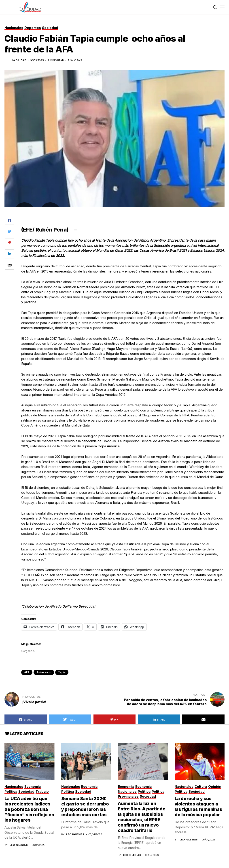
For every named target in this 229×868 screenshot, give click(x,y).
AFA (27, 672)
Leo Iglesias (19, 845)
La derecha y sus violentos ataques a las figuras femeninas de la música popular (198, 807)
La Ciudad (19, 60)
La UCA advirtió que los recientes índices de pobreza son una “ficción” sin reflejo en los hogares (29, 809)
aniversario (44, 672)
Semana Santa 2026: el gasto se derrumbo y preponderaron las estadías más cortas (85, 807)
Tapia (62, 672)
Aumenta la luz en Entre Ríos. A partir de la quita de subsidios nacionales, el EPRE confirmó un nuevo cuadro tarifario (142, 817)
